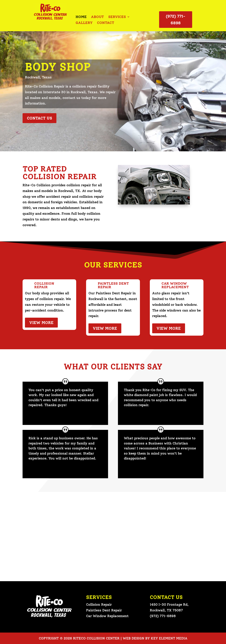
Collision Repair (99, 604)
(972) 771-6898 (176, 20)
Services (117, 17)
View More (41, 323)
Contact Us (39, 118)
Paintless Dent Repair (104, 610)
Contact (106, 23)
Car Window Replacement (107, 616)
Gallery (84, 23)
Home (81, 17)
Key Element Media (169, 638)
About (97, 17)
